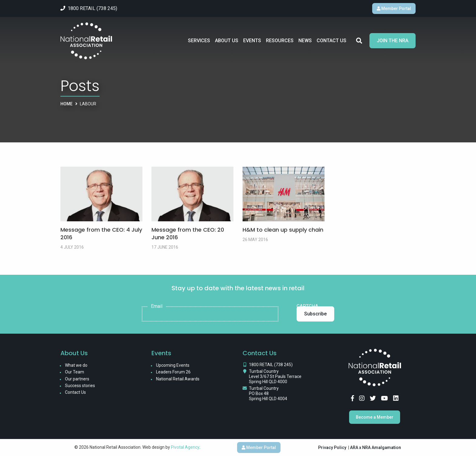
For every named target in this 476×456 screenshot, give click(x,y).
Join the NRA (393, 41)
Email (157, 306)
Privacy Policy (332, 447)
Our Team (75, 372)
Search (359, 41)
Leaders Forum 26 (173, 372)
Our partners (77, 379)
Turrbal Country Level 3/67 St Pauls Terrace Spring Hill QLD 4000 (275, 376)
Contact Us (331, 41)
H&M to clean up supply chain (283, 230)
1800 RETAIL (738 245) (271, 365)
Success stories (80, 386)
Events (252, 41)
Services (199, 41)
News (305, 41)
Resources (280, 41)
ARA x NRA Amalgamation (376, 447)
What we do (76, 365)
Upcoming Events (173, 365)
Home (66, 104)
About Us (227, 41)
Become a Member (375, 417)
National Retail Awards (178, 379)
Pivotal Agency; (186, 447)
